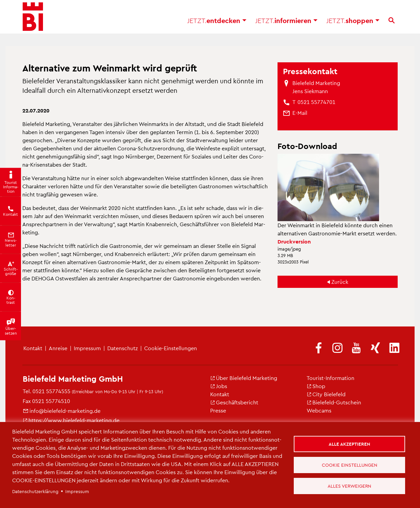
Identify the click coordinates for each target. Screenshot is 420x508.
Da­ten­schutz (123, 348)
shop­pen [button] (353, 24)
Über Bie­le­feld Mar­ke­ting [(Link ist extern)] (244, 378)
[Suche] (392, 24)
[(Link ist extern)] (318, 348)
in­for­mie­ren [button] (286, 24)
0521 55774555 (51, 391)
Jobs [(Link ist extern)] (219, 386)
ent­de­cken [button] (217, 24)
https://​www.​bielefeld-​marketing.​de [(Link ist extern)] (71, 420)
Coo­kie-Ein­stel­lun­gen (171, 348)
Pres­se (218, 410)
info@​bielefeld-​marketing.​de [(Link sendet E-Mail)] (62, 411)
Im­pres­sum (87, 348)
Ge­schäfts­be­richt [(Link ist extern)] (234, 402)
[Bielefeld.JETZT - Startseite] (33, 20)
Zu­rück (340, 282)
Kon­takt (220, 394)
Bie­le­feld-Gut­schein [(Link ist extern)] (334, 402)
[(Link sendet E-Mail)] (300, 113)
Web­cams (319, 410)
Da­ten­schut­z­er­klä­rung (35, 491)
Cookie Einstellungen (350, 465)
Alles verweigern (350, 487)
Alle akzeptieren (350, 443)
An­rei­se (58, 348)
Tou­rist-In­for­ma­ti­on (330, 378)
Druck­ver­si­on (294, 241)
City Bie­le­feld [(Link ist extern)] (326, 394)
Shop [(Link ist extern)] (316, 386)
